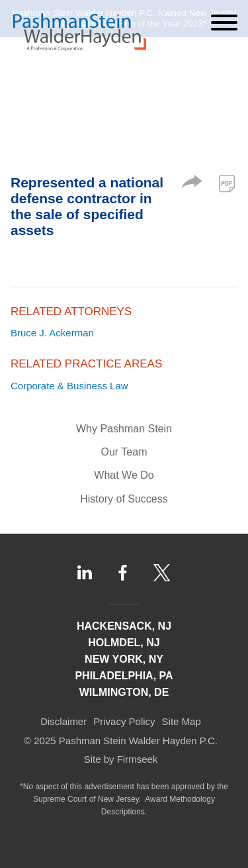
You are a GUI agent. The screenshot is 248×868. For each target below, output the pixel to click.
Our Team (124, 452)
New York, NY (124, 659)
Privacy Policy (124, 721)
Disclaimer (63, 721)
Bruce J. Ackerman (52, 333)
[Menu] (224, 23)
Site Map (182, 721)
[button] (192, 184)
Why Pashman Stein (124, 429)
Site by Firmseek (121, 759)
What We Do (124, 475)
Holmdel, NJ (124, 643)
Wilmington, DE (124, 692)
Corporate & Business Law (69, 386)
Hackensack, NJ (124, 626)
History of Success (124, 499)
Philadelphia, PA (124, 676)
